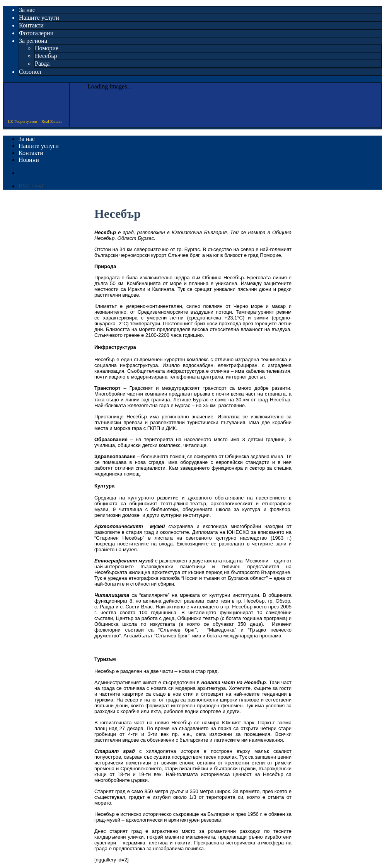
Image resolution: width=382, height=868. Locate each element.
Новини (29, 160)
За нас (27, 10)
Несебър (46, 56)
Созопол (30, 72)
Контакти (31, 25)
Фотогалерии (36, 33)
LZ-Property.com (35, 104)
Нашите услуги (39, 18)
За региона (33, 41)
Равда (42, 64)
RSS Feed (31, 186)
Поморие (47, 48)
